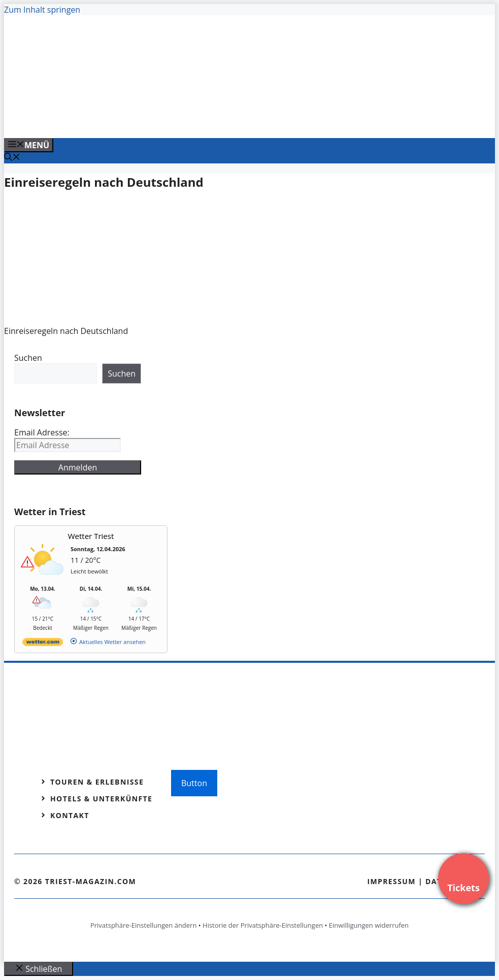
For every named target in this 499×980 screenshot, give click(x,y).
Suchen (28, 358)
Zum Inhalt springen (42, 10)
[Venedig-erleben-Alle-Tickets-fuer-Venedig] (209, 119)
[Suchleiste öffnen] (12, 158)
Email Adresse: (42, 432)
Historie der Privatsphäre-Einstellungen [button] (263, 925)
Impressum (391, 881)
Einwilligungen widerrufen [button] (369, 925)
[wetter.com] (43, 644)
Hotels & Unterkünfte (101, 799)
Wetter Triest (91, 536)
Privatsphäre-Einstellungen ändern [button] (143, 925)
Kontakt (70, 815)
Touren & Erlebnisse (97, 782)
